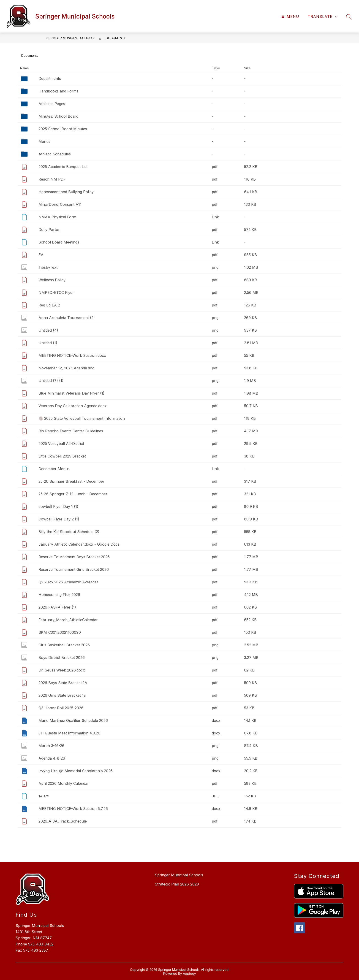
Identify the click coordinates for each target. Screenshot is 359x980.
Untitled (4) (48, 330)
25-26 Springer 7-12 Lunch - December (73, 494)
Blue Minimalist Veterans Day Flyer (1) (71, 393)
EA (41, 255)
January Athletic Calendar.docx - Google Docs (79, 544)
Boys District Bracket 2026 (62, 658)
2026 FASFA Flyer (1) (57, 607)
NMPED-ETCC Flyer (56, 292)
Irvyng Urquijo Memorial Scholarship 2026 (76, 771)
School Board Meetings (59, 242)
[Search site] (349, 17)
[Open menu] (290, 17)
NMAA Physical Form (57, 217)
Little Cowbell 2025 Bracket (62, 456)
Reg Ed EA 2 (49, 305)
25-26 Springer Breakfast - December (71, 481)
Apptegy (189, 973)
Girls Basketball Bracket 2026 (64, 645)
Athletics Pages (52, 104)
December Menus (54, 469)
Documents (116, 38)
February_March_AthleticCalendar (68, 620)
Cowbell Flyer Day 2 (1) (59, 519)
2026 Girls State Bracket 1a (62, 695)
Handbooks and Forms (58, 91)
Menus (44, 141)
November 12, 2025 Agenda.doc (66, 368)
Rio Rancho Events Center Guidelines (71, 431)
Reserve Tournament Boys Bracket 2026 (74, 557)
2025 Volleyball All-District (61, 444)
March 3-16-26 (51, 746)
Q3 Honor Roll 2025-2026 (61, 708)
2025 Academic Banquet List (63, 167)
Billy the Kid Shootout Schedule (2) (69, 532)
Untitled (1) (48, 343)
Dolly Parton (49, 230)
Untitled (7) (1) (51, 381)
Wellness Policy (52, 280)
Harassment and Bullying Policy (66, 192)
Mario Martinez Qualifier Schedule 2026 (73, 720)
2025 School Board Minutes (63, 129)
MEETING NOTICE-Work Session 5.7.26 (73, 809)
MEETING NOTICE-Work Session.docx (72, 355)
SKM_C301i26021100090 (60, 632)
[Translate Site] (323, 17)
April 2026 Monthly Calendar (64, 783)
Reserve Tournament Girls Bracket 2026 (74, 569)
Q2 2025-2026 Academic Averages (68, 582)
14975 (44, 796)
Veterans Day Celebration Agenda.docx (73, 406)
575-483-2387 (36, 950)
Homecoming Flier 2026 (59, 595)
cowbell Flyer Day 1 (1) (58, 506)
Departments (50, 79)
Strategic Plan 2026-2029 (177, 884)
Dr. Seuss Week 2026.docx (62, 670)
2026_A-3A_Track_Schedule (63, 821)
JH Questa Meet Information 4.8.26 (69, 733)
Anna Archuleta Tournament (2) (67, 318)
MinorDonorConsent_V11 (60, 204)
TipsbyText (48, 267)
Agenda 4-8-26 (52, 758)
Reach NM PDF (52, 179)
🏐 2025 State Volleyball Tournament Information (82, 418)
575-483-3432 (41, 944)
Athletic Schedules (55, 154)
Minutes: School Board (58, 116)
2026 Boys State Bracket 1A (63, 683)
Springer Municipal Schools (71, 38)
